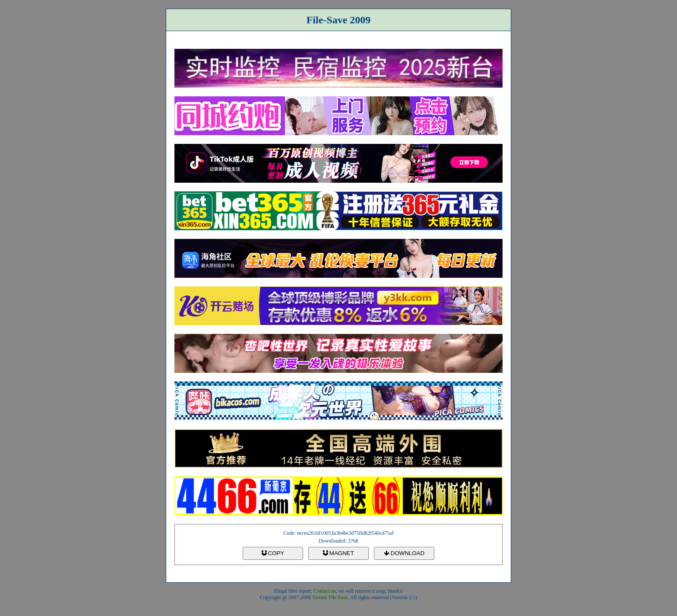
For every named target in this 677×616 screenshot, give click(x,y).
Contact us (325, 591)
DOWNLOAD (404, 553)
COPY (273, 553)
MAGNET (338, 553)
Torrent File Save (330, 597)
